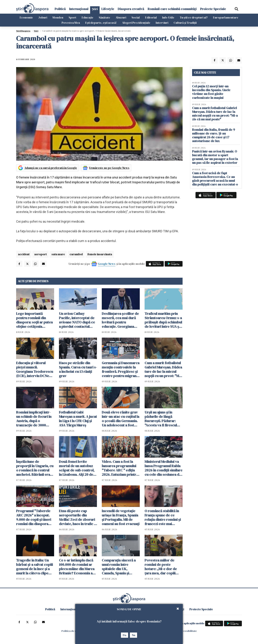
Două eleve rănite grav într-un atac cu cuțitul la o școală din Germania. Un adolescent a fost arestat (120, 419)
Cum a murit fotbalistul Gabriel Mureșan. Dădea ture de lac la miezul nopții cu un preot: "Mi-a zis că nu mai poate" (163, 369)
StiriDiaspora (23, 31)
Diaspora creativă (131, 9)
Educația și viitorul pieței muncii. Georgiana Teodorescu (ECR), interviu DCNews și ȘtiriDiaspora (35, 369)
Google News (107, 264)
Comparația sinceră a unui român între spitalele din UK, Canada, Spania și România (119, 567)
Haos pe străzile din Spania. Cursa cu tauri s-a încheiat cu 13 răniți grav (78, 369)
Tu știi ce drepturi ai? (194, 17)
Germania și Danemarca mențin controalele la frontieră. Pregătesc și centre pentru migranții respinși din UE (121, 369)
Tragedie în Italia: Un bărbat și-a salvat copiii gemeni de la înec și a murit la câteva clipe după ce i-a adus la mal (34, 567)
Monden (58, 17)
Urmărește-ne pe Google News (109, 168)
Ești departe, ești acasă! (101, 23)
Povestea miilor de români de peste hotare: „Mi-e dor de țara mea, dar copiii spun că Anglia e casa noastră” (161, 567)
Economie (26, 17)
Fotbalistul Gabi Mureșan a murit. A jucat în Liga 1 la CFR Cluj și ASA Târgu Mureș (78, 419)
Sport (72, 17)
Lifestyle (108, 9)
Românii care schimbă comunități (172, 9)
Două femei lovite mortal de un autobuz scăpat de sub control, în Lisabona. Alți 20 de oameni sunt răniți (77, 468)
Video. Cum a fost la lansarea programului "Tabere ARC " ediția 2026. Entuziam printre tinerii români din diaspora (120, 468)
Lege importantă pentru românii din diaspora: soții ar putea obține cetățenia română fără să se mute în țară (35, 320)
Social (136, 17)
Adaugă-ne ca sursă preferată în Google (51, 168)
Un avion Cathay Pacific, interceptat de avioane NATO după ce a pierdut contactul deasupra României (77, 320)
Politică (60, 9)
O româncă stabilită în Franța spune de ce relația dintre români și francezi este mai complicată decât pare (163, 517)
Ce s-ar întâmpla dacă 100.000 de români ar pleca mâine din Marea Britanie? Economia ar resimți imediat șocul (77, 567)
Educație (88, 17)
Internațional (79, 9)
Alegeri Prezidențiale (136, 23)
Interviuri (162, 23)
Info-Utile (168, 17)
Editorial (151, 17)
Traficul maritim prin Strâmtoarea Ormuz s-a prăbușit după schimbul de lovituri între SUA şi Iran (163, 320)
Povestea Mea (71, 23)
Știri (95, 9)
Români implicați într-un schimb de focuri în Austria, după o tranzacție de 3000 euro (34, 419)
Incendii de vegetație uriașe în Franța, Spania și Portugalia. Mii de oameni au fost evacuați (121, 517)
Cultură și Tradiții (185, 23)
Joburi (43, 17)
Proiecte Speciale (213, 9)
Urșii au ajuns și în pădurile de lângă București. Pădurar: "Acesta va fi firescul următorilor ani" (161, 419)
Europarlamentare (226, 17)
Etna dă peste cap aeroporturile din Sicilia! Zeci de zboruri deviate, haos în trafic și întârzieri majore (78, 517)
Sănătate (104, 17)
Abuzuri (121, 17)
